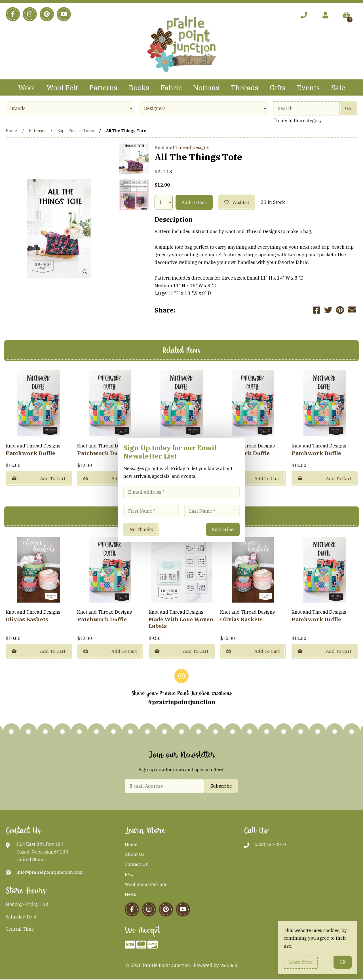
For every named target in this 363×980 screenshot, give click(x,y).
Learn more (301, 962)
